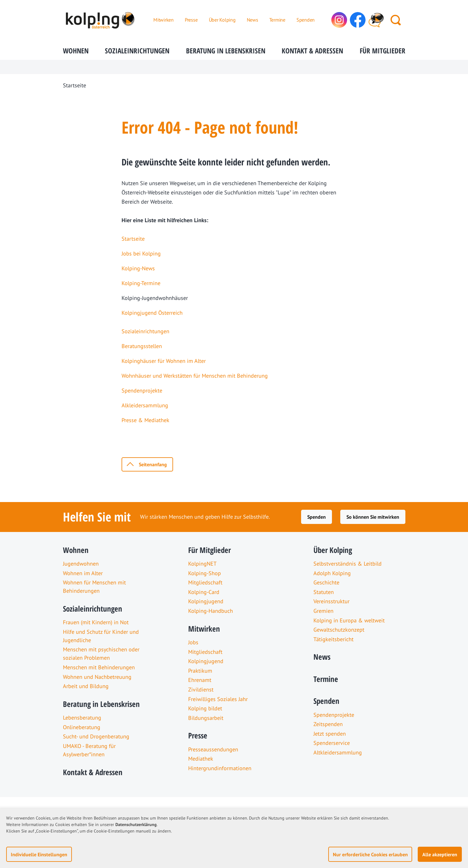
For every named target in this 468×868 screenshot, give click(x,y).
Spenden (317, 517)
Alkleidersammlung (145, 405)
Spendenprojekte (142, 390)
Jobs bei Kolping (141, 253)
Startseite (133, 239)
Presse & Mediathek (145, 420)
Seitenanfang (153, 464)
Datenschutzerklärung (136, 824)
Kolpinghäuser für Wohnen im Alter (164, 361)
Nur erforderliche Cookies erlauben (370, 854)
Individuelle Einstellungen (39, 854)
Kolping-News (138, 268)
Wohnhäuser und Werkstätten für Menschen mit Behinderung (195, 376)
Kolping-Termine (141, 283)
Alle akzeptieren (440, 854)
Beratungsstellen (142, 346)
